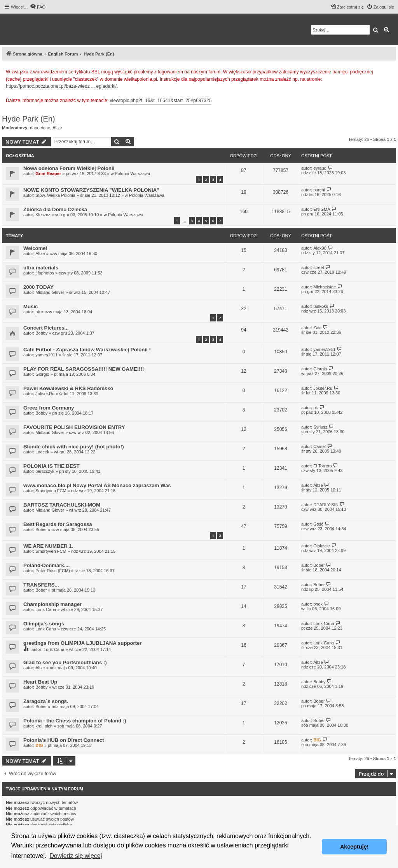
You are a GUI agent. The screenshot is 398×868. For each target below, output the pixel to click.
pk (38, 312)
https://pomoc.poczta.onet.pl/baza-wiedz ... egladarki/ (61, 86)
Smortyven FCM (51, 491)
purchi (319, 190)
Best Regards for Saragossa (58, 524)
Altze (57, 128)
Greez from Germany (49, 408)
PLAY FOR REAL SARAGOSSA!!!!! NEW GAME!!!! (84, 369)
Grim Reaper (48, 174)
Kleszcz (43, 215)
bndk (318, 604)
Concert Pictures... (46, 328)
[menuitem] (38, 7)
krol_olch (44, 726)
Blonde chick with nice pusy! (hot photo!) (74, 447)
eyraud (320, 168)
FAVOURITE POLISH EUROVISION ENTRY (74, 427)
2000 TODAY (38, 287)
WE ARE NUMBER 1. (48, 546)
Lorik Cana (46, 609)
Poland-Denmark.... (46, 565)
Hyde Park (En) (29, 119)
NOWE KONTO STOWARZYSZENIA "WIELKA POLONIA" (91, 190)
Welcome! (35, 248)
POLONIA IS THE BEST (51, 466)
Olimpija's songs (44, 624)
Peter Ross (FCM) (53, 571)
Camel (319, 446)
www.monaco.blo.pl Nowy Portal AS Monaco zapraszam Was (97, 485)
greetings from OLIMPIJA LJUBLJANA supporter (83, 643)
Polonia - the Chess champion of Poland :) (75, 721)
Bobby (41, 333)
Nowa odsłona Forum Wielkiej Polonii (69, 168)
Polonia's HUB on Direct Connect (64, 740)
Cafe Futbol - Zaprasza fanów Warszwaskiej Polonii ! (87, 350)
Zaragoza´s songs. (46, 701)
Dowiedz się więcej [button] (76, 856)
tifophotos (45, 273)
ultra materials (41, 268)
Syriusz (320, 427)
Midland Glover (50, 292)
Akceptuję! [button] (354, 847)
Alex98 (320, 248)
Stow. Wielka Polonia (55, 195)
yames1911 (46, 355)
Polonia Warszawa (132, 174)
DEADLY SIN (326, 505)
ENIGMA (322, 209)
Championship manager (52, 604)
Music (31, 306)
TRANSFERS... (41, 585)
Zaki (317, 328)
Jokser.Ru (45, 394)
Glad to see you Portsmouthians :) (65, 662)
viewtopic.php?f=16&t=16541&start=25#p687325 (161, 101)
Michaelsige (325, 287)
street (319, 267)
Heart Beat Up (40, 682)
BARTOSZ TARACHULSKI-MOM (62, 505)
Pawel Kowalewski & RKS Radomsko (68, 388)
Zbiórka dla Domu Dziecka (55, 209)
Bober (41, 529)
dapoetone (40, 128)
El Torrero (322, 466)
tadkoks (321, 306)
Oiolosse (322, 546)
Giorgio (42, 374)
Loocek (42, 452)
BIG (39, 745)
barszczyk (45, 471)
